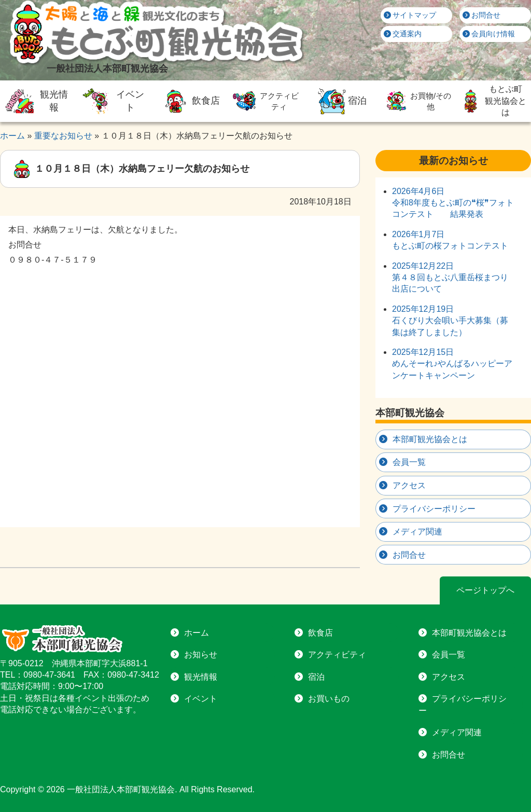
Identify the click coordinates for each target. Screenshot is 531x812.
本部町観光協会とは (430, 439)
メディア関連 (417, 532)
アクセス (409, 485)
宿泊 (341, 101)
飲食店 (189, 101)
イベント (112, 101)
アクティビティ (264, 101)
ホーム (197, 633)
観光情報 (36, 101)
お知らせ (201, 655)
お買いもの (329, 699)
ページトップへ (485, 590)
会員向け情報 (489, 34)
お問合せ (482, 15)
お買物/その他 (417, 101)
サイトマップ (410, 15)
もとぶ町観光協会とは (492, 101)
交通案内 (403, 34)
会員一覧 (409, 462)
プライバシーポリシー (434, 509)
